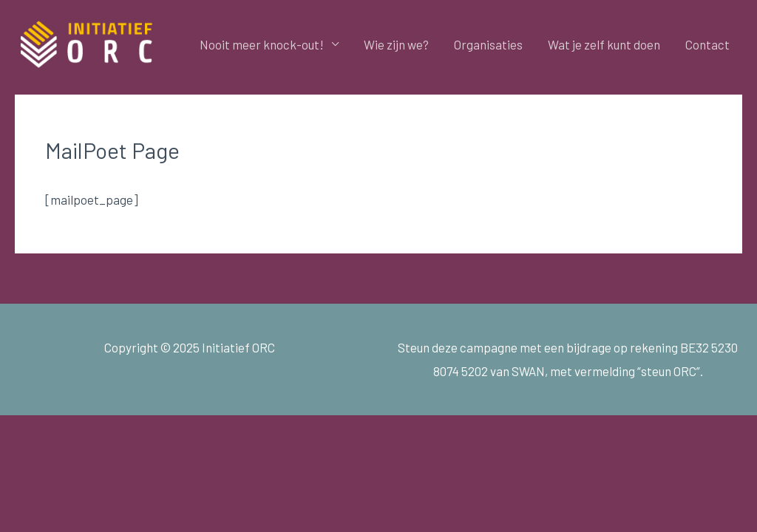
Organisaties (488, 44)
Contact (707, 44)
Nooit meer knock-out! (262, 44)
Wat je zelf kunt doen (604, 44)
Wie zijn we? (396, 44)
